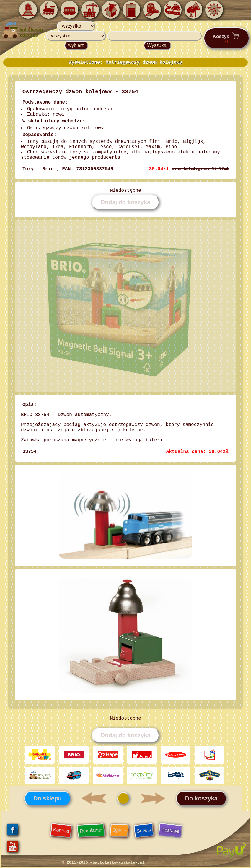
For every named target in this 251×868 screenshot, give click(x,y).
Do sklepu (48, 798)
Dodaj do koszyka (126, 202)
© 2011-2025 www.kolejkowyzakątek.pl (103, 863)
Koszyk (226, 38)
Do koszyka (201, 798)
